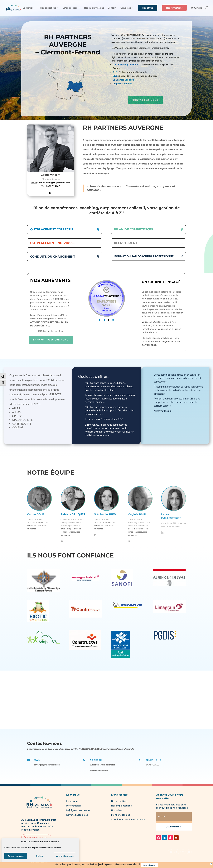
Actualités (125, 8)
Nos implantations (94, 8)
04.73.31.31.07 (53, 186)
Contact (112, 8)
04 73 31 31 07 (149, 345)
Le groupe (28, 8)
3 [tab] (109, 320)
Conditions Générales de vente (128, 819)
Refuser (40, 856)
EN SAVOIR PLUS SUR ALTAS (51, 340)
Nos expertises (48, 8)
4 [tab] (113, 320)
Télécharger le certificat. (51, 331)
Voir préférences (65, 856)
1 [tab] (100, 320)
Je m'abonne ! (149, 865)
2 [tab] (104, 320)
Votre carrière (70, 8)
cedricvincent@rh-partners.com (54, 183)
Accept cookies (16, 856)
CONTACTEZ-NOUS (145, 100)
